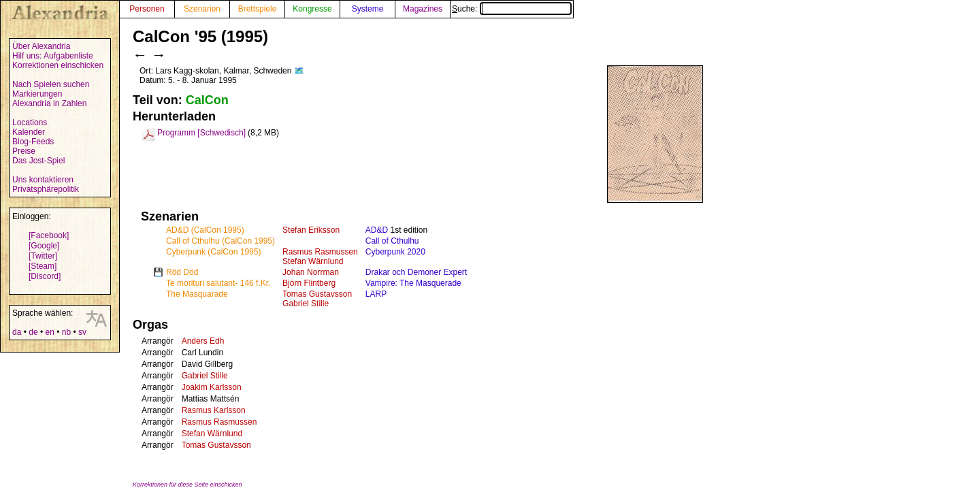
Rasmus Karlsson (214, 410)
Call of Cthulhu (392, 241)
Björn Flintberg (309, 283)
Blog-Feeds (33, 142)
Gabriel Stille (306, 304)
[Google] (44, 246)
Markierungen (37, 94)
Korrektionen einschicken (58, 65)
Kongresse (312, 9)
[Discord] (45, 276)
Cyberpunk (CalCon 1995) (213, 252)
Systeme (368, 9)
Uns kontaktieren (43, 180)
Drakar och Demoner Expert (416, 272)
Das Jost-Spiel (38, 161)
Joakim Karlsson (212, 387)
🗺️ (299, 71)
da (17, 332)
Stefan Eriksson (311, 230)
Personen (147, 9)
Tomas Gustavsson (317, 294)
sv (82, 332)
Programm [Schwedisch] (201, 133)
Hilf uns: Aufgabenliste (53, 56)
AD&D (377, 230)
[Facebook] (49, 235)
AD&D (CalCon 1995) (205, 230)
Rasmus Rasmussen (320, 252)
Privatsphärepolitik (46, 189)
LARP (376, 294)
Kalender (29, 132)
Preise (24, 151)
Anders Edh (203, 341)
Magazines (423, 9)
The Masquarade (197, 294)
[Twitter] (43, 256)
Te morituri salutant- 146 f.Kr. (218, 283)
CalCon (207, 100)
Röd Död (182, 272)
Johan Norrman (311, 272)
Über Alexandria (41, 46)
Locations (30, 122)
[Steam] (43, 266)
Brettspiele (258, 9)
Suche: (512, 9)
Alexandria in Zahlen (49, 103)
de (33, 332)
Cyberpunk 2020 (395, 252)
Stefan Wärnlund (313, 261)
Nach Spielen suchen (51, 84)
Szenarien (202, 9)
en (49, 332)
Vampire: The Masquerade (413, 283)
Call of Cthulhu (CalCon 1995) (220, 241)
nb (66, 332)
